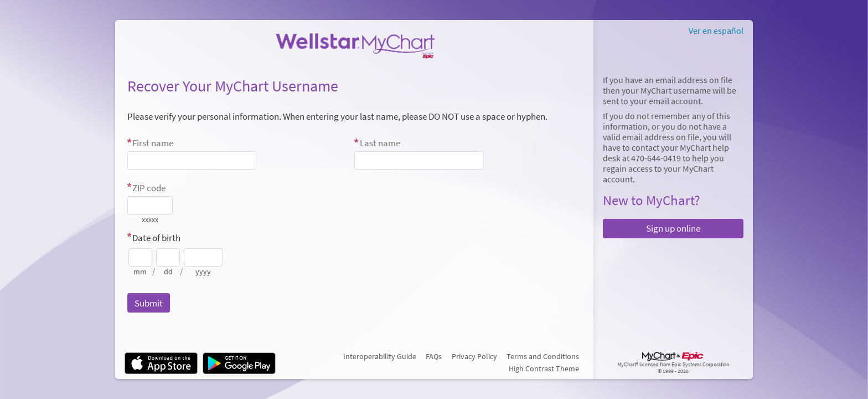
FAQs (434, 356)
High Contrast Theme (544, 369)
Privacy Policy (474, 356)
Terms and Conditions (543, 356)
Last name (380, 143)
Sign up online (673, 228)
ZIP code (149, 188)
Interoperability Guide (380, 356)
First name (153, 143)
